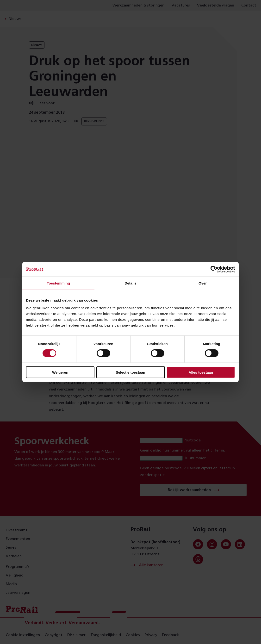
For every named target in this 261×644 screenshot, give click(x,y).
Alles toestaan (201, 372)
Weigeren (60, 372)
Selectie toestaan (131, 372)
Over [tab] (203, 283)
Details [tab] (130, 283)
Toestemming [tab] (58, 283)
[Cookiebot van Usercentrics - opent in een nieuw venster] (214, 269)
